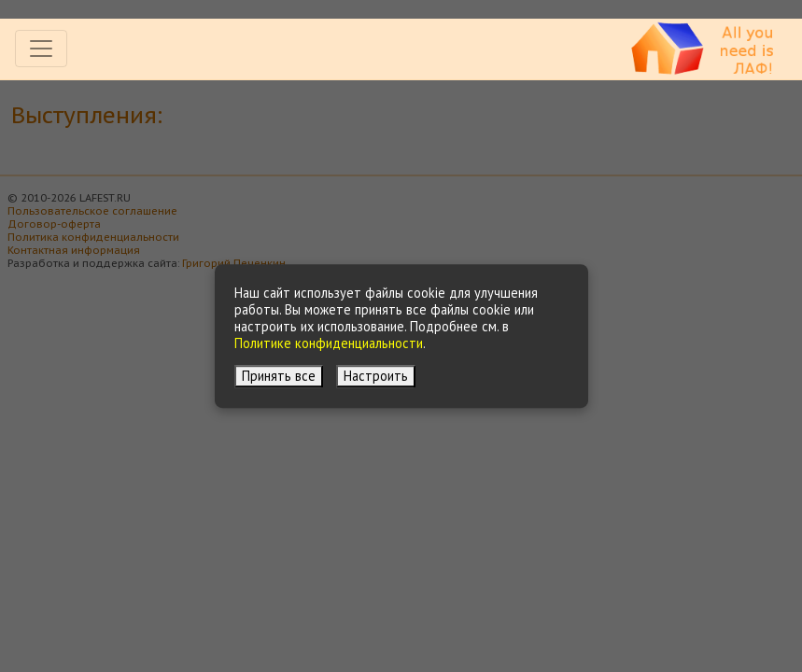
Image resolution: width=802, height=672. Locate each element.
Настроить (376, 376)
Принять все (279, 376)
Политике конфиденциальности (329, 343)
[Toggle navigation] (41, 49)
